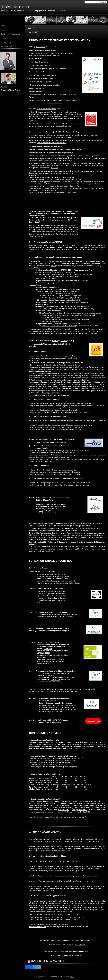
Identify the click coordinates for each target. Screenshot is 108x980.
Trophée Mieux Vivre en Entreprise (54, 315)
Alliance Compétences (37, 88)
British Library (44, 513)
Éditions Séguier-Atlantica (84, 533)
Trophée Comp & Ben (49, 309)
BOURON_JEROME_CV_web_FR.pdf (44, 961)
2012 (34, 915)
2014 (34, 919)
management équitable (90, 369)
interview (85, 298)
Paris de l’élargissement (67, 861)
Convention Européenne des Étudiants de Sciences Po (83, 866)
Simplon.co (54, 588)
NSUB (41, 511)
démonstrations (51, 903)
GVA (57, 69)
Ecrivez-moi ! (6, 42)
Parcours (5, 30)
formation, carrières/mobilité (71, 302)
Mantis (83, 812)
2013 (34, 917)
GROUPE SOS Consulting (45, 250)
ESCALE (67, 213)
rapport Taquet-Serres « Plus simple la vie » (70, 141)
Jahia (74, 810)
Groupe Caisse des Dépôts (47, 109)
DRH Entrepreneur (54, 276)
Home (29, 28)
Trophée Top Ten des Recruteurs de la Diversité (58, 326)
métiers (53, 266)
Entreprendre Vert (50, 847)
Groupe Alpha (41, 47)
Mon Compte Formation (37, 153)
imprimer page (101, 28)
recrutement (56, 302)
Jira (78, 812)
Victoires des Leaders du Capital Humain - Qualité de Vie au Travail (65, 319)
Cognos (53, 805)
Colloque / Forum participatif (47, 659)
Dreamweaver (82, 810)
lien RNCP (55, 680)
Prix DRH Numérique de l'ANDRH (53, 298)
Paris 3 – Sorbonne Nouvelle (50, 703)
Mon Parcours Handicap (71, 132)
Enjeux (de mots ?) (8, 38)
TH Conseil (63, 69)
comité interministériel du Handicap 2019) (52, 143)
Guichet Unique (98, 386)
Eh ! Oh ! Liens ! (7, 47)
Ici (40, 539)
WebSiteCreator (63, 810)
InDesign (69, 808)
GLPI (88, 812)
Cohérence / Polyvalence (10, 34)
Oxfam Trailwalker (44, 910)
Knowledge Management (50, 393)
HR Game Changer (53, 294)
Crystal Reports (65, 805)
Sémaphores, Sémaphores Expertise (41, 69)
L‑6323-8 (54, 168)
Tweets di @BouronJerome (11, 90)
